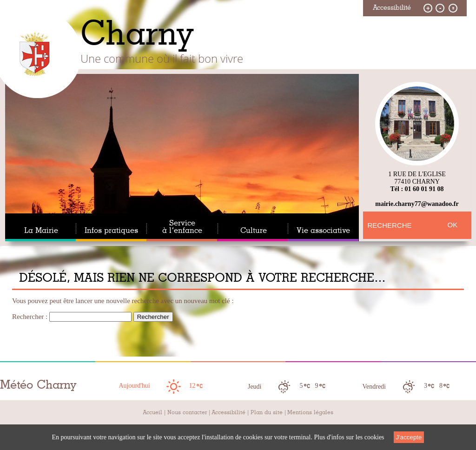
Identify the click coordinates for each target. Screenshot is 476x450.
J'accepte (409, 437)
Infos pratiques (111, 231)
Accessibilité (228, 412)
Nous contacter (187, 412)
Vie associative (323, 231)
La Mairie (41, 231)
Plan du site (267, 412)
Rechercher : (30, 317)
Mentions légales (310, 412)
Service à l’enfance (182, 227)
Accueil (152, 412)
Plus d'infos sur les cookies (349, 437)
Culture (254, 231)
